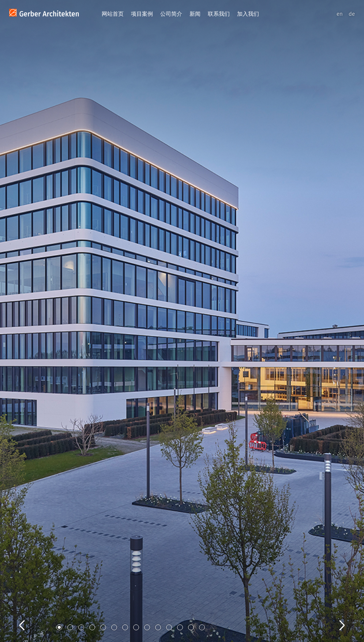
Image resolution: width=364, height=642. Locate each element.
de (352, 14)
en (340, 14)
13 (191, 627)
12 (180, 627)
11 (169, 627)
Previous (29, 617)
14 (202, 627)
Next (335, 617)
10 (158, 627)
